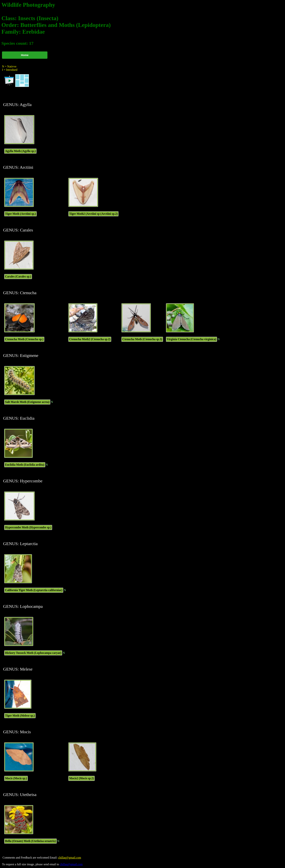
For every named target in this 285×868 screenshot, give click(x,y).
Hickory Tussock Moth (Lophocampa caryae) (33, 653)
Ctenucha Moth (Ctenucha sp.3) (142, 339)
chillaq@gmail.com (70, 858)
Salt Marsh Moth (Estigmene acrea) (27, 402)
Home (25, 55)
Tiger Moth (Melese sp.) (20, 716)
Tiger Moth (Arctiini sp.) (20, 214)
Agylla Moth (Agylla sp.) (20, 151)
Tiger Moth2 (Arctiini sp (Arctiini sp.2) (93, 214)
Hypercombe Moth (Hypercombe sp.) (28, 527)
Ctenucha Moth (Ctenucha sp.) (24, 339)
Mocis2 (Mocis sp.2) (82, 778)
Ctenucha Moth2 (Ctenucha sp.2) (90, 339)
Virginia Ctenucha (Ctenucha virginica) (191, 339)
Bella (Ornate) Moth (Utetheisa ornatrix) (30, 841)
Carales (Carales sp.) (18, 276)
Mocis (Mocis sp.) (16, 778)
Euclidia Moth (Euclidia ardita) (25, 465)
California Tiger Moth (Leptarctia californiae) (34, 590)
